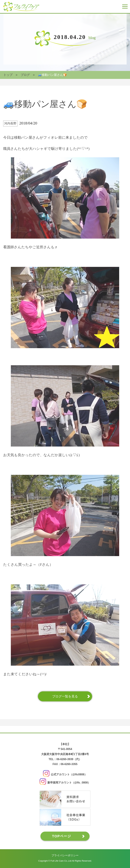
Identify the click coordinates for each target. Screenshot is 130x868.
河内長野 (10, 123)
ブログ (25, 75)
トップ (8, 75)
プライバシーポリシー (65, 855)
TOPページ (62, 836)
